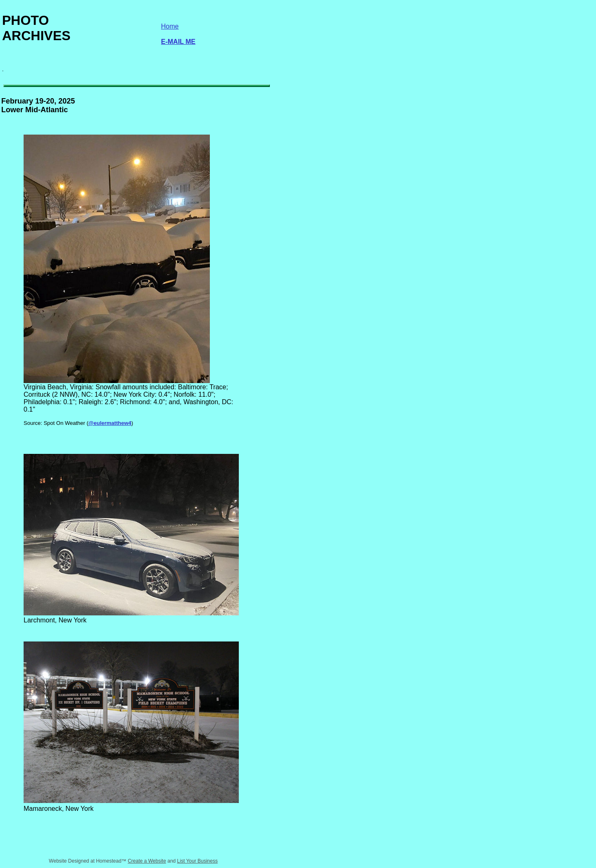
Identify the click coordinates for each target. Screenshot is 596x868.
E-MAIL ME (178, 42)
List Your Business (197, 861)
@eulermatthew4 (110, 423)
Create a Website (147, 861)
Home (170, 26)
